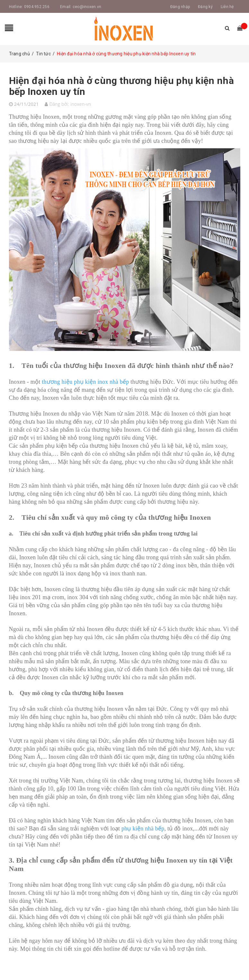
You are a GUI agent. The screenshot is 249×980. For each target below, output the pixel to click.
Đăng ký (205, 7)
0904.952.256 (37, 7)
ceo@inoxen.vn (87, 7)
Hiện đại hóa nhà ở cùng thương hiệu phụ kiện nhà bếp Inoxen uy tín (121, 86)
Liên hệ (227, 7)
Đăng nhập (180, 7)
